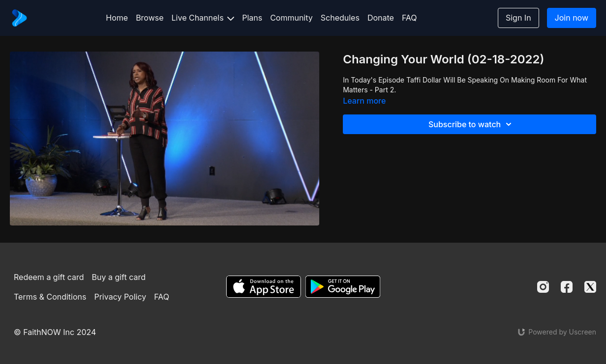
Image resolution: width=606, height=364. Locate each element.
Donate (381, 18)
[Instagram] (543, 287)
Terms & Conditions (50, 297)
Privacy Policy (120, 297)
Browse (150, 18)
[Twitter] (590, 287)
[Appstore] (263, 287)
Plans (252, 18)
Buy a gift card (119, 277)
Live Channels (203, 18)
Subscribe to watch (471, 124)
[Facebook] (567, 287)
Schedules (340, 18)
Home (117, 18)
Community (291, 18)
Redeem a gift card (49, 277)
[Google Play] (343, 287)
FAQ (409, 18)
